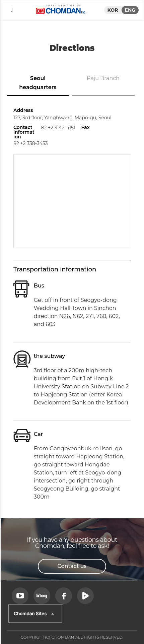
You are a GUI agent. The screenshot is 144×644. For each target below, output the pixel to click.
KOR (113, 10)
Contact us (72, 566)
